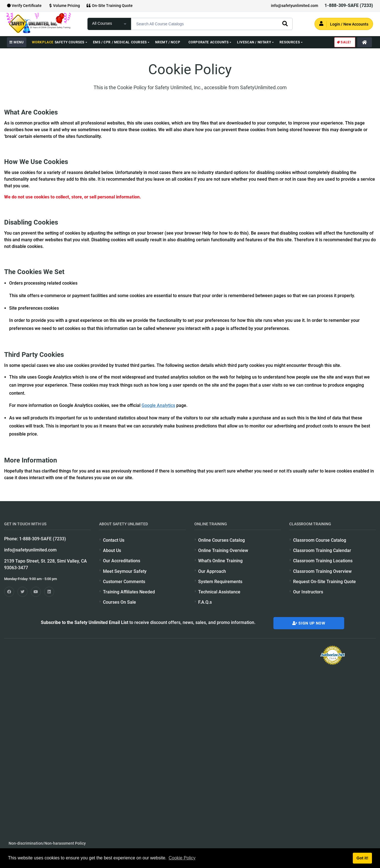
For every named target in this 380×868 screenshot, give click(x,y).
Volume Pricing (64, 6)
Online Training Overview (223, 550)
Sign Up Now (309, 623)
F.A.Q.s (205, 602)
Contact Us (114, 540)
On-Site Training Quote (110, 6)
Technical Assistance (219, 592)
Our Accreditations (122, 561)
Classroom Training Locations (323, 561)
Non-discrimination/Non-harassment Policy (47, 843)
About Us (112, 550)
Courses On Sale (119, 602)
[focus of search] (109, 24)
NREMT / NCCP (168, 42)
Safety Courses (58, 42)
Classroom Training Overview (322, 571)
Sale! (344, 42)
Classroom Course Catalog (320, 540)
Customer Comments (124, 582)
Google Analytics (158, 405)
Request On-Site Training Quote (324, 582)
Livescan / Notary (254, 42)
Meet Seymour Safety (125, 571)
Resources (290, 42)
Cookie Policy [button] (182, 858)
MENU (17, 42)
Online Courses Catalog (222, 540)
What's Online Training (220, 561)
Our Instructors (308, 592)
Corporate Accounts (209, 42)
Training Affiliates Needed (129, 592)
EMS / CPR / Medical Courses (120, 42)
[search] (285, 23)
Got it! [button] (362, 858)
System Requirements (220, 582)
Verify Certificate (24, 6)
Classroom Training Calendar (322, 550)
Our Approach (212, 571)
